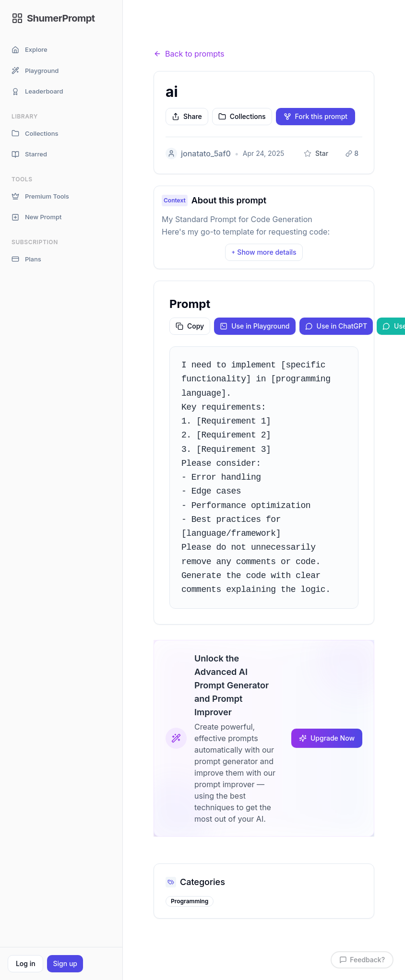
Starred (29, 154)
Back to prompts (189, 54)
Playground (35, 71)
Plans (26, 259)
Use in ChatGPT (336, 326)
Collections (35, 134)
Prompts (207, 35)
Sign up (65, 963)
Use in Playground (255, 326)
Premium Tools (40, 196)
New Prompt (36, 217)
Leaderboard (37, 91)
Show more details (264, 252)
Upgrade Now (327, 738)
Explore (30, 50)
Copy (190, 326)
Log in (26, 963)
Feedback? (362, 960)
